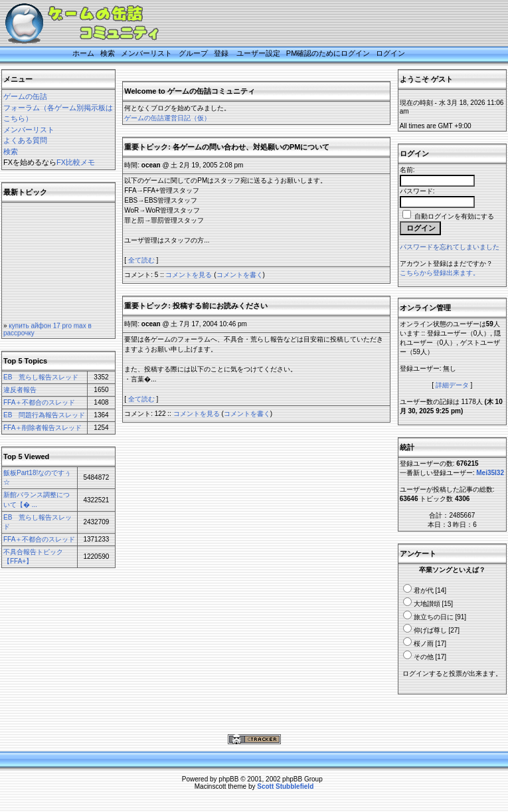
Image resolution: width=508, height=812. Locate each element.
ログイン (390, 53)
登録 (221, 53)
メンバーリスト (146, 53)
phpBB (228, 779)
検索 (108, 53)
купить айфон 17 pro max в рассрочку (47, 334)
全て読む (141, 260)
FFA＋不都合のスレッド (39, 402)
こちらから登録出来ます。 (440, 273)
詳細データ (452, 385)
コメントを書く (240, 275)
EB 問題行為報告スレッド (44, 415)
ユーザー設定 (258, 53)
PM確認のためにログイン (328, 53)
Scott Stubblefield (285, 786)
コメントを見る (189, 275)
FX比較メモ (76, 162)
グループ (193, 53)
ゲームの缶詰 (25, 96)
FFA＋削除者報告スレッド (42, 428)
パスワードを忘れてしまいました (450, 247)
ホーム (83, 53)
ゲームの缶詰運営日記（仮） (167, 118)
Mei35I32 (490, 473)
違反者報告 (20, 390)
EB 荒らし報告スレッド (41, 377)
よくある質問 (25, 140)
